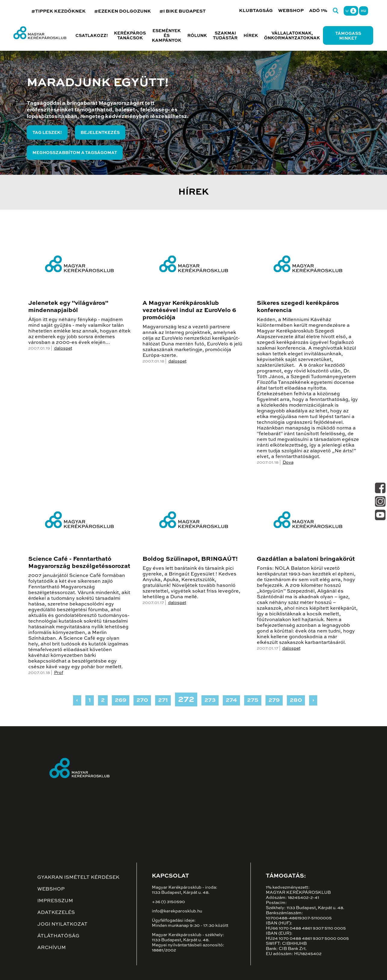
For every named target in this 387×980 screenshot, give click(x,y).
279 (274, 700)
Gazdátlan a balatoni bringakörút (306, 559)
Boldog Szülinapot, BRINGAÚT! (190, 559)
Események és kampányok (167, 36)
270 (142, 700)
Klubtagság (256, 11)
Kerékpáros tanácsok (130, 36)
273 (210, 700)
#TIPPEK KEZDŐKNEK (58, 11)
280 (296, 700)
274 (231, 700)
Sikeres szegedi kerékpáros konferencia (298, 307)
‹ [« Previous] (77, 700)
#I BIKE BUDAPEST (183, 11)
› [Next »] (313, 700)
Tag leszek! (47, 133)
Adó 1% (318, 11)
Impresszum (55, 901)
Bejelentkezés (100, 133)
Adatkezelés (56, 913)
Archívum (52, 948)
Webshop (291, 11)
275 (253, 700)
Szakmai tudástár (225, 36)
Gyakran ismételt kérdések (78, 878)
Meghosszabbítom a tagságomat (75, 153)
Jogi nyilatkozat (62, 924)
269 (121, 700)
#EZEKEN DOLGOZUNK (123, 11)
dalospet (63, 348)
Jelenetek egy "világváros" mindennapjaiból (68, 307)
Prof (59, 673)
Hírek (251, 36)
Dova (288, 463)
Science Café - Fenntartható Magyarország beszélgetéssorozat (79, 563)
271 (163, 700)
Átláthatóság (58, 936)
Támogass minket (348, 36)
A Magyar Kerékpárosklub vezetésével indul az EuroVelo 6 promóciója (189, 311)
